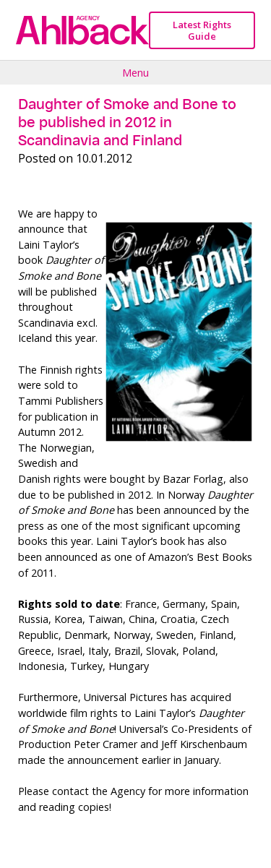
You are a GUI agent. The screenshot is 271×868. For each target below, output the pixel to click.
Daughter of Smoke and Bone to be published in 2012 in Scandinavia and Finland (127, 122)
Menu (135, 72)
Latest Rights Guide (202, 30)
